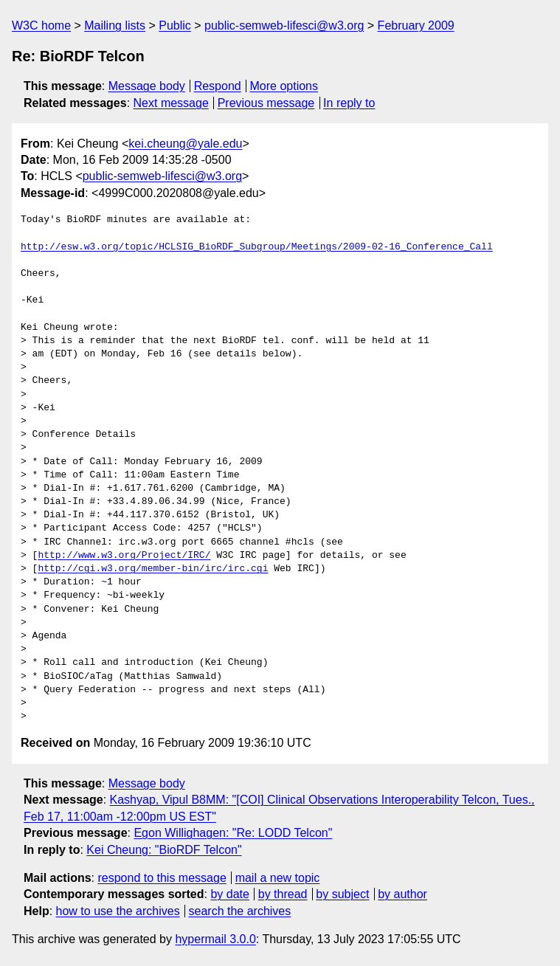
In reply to (349, 103)
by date (229, 894)
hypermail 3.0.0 (215, 939)
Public (175, 25)
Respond (218, 86)
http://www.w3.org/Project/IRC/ (124, 556)
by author (402, 894)
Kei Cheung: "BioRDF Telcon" (164, 850)
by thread (283, 894)
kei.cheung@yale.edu (185, 144)
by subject (342, 894)
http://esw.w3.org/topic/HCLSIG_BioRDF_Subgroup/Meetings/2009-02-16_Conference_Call (257, 247)
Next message (171, 103)
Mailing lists (115, 25)
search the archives (240, 911)
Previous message (266, 103)
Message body (147, 86)
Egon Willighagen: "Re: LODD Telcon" (233, 833)
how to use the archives (118, 911)
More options (284, 86)
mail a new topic (278, 878)
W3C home (41, 25)
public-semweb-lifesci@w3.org (284, 25)
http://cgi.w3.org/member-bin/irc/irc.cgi (153, 569)
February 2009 (416, 25)
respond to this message (162, 878)
